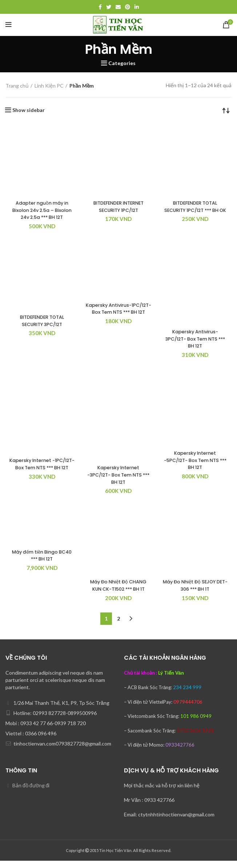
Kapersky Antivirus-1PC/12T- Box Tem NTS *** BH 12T (118, 319)
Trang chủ (17, 86)
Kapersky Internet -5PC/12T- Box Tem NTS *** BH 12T (195, 467)
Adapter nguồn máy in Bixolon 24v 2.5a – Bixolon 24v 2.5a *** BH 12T (42, 214)
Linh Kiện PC (49, 86)
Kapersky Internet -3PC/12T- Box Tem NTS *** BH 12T (118, 482)
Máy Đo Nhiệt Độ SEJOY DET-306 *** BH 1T (195, 592)
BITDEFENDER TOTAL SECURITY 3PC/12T (42, 328)
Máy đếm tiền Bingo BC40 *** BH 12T (42, 562)
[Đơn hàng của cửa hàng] (226, 110)
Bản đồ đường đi (31, 793)
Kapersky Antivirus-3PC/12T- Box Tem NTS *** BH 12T (195, 346)
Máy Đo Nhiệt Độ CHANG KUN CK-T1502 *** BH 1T (118, 592)
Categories (122, 63)
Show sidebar (29, 110)
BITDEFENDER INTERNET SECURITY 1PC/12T (118, 206)
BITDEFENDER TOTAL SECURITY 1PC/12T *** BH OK (195, 210)
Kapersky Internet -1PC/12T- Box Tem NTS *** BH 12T (42, 475)
